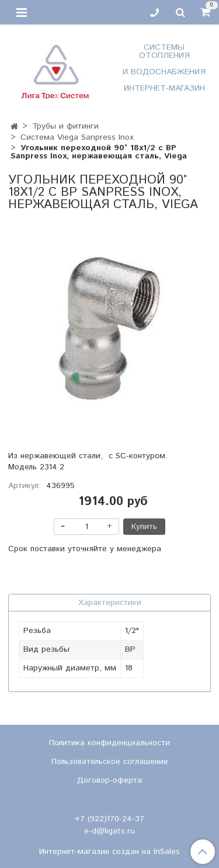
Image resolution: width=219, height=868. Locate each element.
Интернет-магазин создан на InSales (109, 852)
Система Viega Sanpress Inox (77, 137)
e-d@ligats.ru (109, 831)
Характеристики (110, 603)
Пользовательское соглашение (110, 762)
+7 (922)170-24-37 (109, 819)
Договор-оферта (109, 780)
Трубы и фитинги (65, 126)
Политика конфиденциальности (109, 743)
